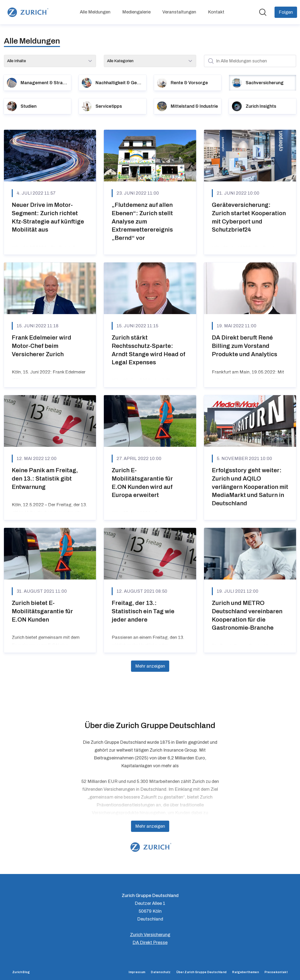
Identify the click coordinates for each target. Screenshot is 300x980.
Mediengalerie (136, 12)
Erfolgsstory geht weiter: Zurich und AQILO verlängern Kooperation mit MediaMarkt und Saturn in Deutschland (250, 487)
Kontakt (216, 12)
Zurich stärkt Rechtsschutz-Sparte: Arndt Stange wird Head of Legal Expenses (148, 350)
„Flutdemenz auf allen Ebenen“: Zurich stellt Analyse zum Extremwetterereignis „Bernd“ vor (142, 221)
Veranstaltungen (179, 12)
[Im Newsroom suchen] (263, 12)
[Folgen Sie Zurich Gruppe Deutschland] (286, 12)
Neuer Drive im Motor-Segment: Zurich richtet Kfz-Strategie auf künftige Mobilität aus (48, 217)
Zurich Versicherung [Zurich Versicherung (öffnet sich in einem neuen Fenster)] (150, 935)
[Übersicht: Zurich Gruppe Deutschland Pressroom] (27, 12)
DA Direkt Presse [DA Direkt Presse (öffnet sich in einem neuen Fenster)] (150, 943)
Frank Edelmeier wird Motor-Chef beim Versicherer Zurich (42, 346)
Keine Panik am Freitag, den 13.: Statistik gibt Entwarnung (45, 478)
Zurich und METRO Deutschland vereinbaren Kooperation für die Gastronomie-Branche (247, 615)
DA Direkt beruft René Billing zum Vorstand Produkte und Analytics (245, 346)
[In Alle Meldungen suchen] (250, 61)
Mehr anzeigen (150, 666)
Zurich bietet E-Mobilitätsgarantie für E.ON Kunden (42, 611)
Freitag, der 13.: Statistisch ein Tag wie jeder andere (143, 611)
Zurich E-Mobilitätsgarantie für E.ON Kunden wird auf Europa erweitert (142, 483)
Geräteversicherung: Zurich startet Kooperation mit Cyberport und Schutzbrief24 (249, 217)
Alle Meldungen (95, 12)
